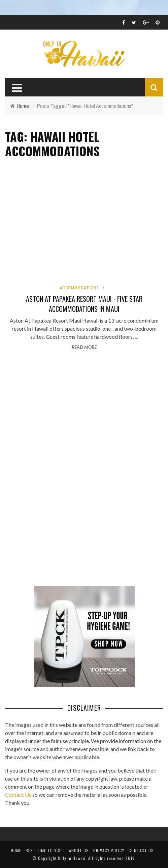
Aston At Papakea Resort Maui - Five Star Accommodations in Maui (84, 304)
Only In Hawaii (72, 858)
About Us (79, 850)
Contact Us (18, 795)
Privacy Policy (109, 850)
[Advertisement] (56, 469)
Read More (84, 347)
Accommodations (79, 288)
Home (16, 850)
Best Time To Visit (45, 850)
